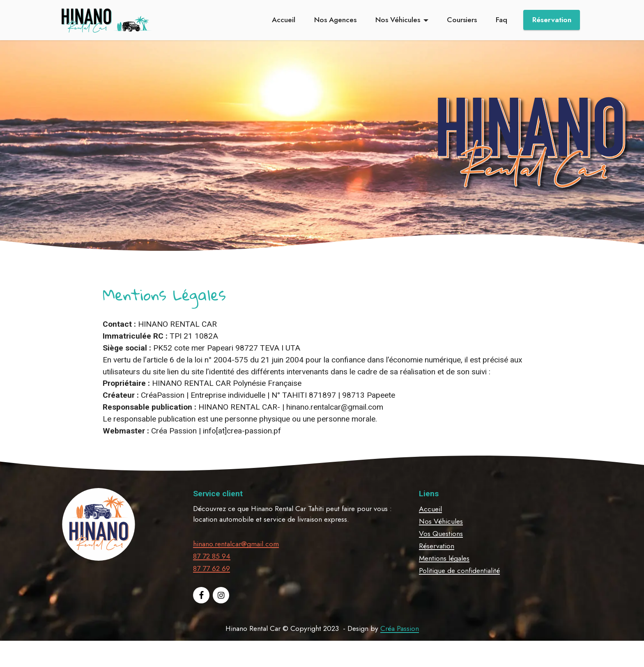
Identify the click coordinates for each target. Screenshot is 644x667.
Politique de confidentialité (459, 589)
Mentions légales (444, 576)
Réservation (552, 20)
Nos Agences (335, 20)
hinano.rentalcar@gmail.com (236, 562)
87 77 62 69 (212, 587)
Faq (501, 20)
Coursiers (462, 20)
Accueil (284, 20)
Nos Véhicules (398, 20)
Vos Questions (441, 552)
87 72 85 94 (212, 574)
